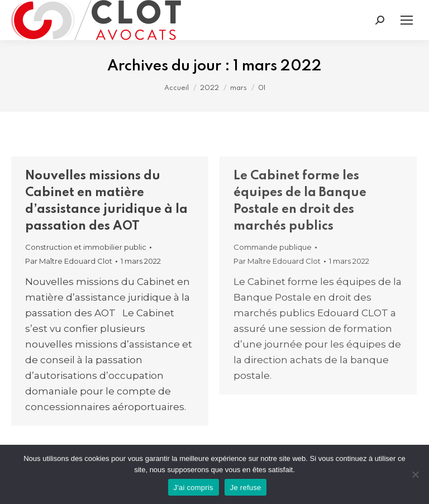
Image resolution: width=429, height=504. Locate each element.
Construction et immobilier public (86, 247)
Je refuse (246, 488)
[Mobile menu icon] (407, 20)
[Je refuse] (415, 474)
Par (69, 261)
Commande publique (273, 247)
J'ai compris (194, 488)
